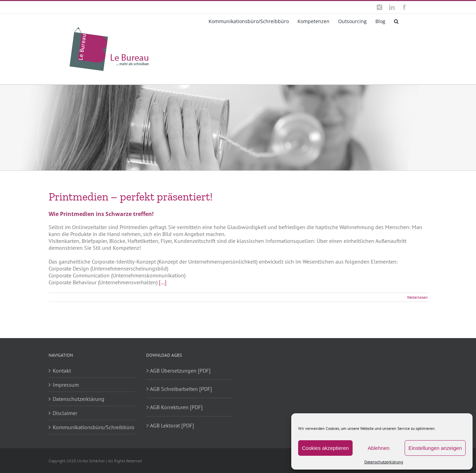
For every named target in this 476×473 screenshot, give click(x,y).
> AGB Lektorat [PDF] (170, 425)
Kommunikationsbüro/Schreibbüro (92, 427)
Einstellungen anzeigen (435, 448)
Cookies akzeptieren (325, 448)
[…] (163, 282)
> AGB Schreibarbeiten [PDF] (179, 389)
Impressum (66, 385)
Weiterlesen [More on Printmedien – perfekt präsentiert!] (417, 297)
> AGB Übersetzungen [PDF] (178, 371)
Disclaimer (65, 413)
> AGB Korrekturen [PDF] (174, 407)
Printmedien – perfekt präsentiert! (131, 197)
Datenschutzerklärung (384, 462)
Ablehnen (379, 448)
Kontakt (62, 371)
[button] (396, 21)
